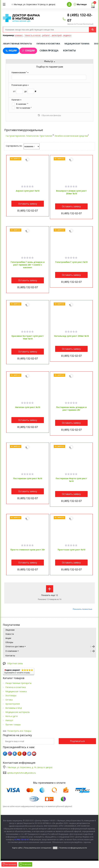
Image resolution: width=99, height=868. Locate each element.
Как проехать (9, 864)
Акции (11, 51)
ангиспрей (57, 35)
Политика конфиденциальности (73, 848)
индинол (67, 35)
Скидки (28, 51)
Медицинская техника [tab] (77, 44)
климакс (19, 35)
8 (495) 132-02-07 (28, 211)
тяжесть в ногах (32, 35)
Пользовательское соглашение (38, 848)
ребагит (46, 35)
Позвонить (25, 864)
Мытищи (82, 4)
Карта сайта (17, 848)
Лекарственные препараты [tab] (17, 44)
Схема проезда (49, 51)
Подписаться (77, 741)
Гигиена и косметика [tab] (48, 44)
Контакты (69, 51)
